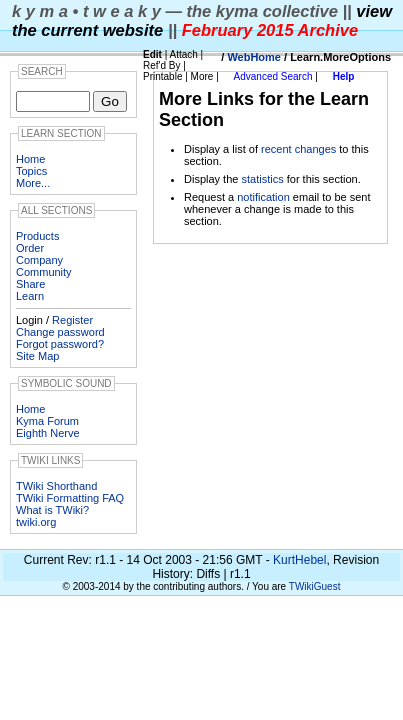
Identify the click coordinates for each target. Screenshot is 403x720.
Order (30, 248)
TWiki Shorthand (56, 486)
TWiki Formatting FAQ (70, 498)
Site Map (37, 356)
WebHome (254, 57)
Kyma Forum (47, 421)
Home (30, 159)
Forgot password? (60, 344)
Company (39, 260)
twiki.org (36, 522)
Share (30, 284)
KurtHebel (299, 560)
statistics (262, 179)
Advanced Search (273, 76)
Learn (30, 296)
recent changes (298, 149)
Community (44, 272)
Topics (31, 171)
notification (263, 197)
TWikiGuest (315, 586)
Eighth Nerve (48, 433)
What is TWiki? (52, 510)
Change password (60, 332)
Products (37, 236)
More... (33, 183)
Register (72, 320)
